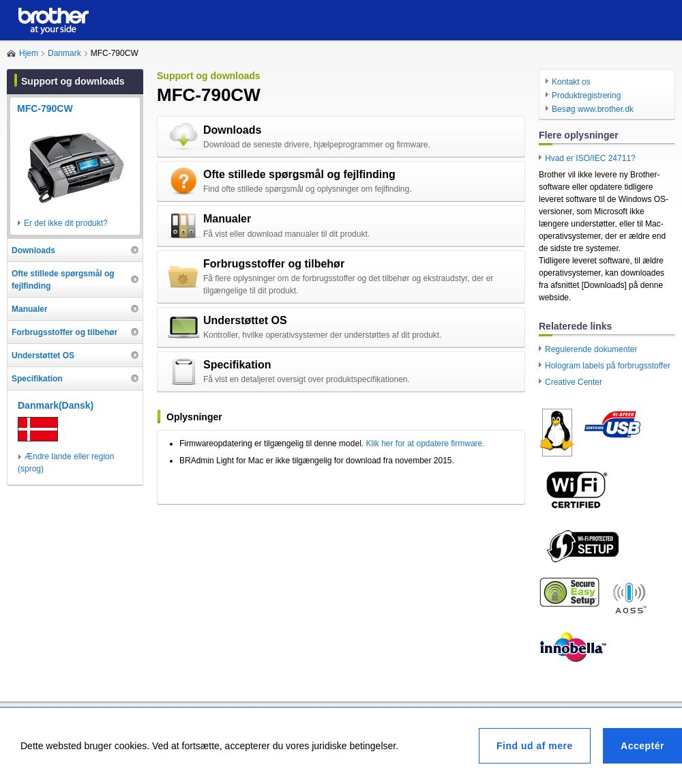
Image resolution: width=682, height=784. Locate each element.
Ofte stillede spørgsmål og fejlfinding (299, 174)
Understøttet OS (245, 320)
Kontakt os (571, 82)
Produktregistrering (586, 96)
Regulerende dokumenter (591, 349)
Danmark (64, 53)
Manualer (227, 219)
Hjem (29, 53)
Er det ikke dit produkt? (66, 223)
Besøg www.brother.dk (593, 109)
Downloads (232, 130)
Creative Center (574, 382)
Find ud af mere (535, 746)
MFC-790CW (45, 108)
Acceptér (642, 746)
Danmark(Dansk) (56, 405)
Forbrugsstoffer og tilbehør (274, 264)
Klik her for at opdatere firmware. (425, 444)
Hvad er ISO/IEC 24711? (590, 158)
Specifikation (237, 365)
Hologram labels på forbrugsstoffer (608, 366)
